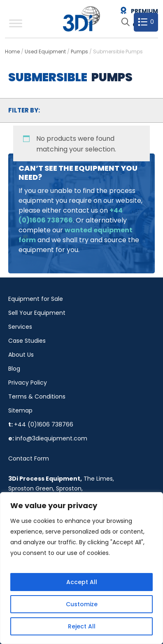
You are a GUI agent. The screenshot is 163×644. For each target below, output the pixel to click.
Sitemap (20, 410)
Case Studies (27, 341)
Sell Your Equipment (37, 313)
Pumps (79, 52)
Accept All (82, 582)
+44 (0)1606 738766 (44, 424)
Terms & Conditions (37, 396)
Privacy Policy (28, 383)
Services (20, 327)
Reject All (82, 626)
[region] (81, 568)
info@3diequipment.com (51, 438)
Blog (14, 369)
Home (12, 52)
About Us (21, 355)
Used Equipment (45, 52)
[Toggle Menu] (16, 23)
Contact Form (29, 458)
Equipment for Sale (36, 299)
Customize (82, 604)
